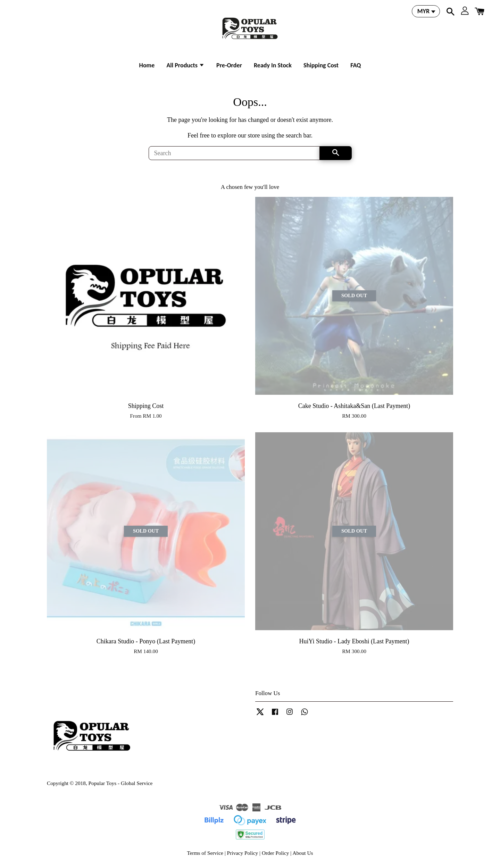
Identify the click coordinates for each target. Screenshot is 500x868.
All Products (185, 65)
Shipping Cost (321, 65)
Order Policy (276, 853)
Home (147, 65)
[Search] (234, 153)
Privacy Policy (243, 853)
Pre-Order (229, 65)
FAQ (356, 65)
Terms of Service (205, 853)
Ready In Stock (273, 65)
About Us (303, 853)
